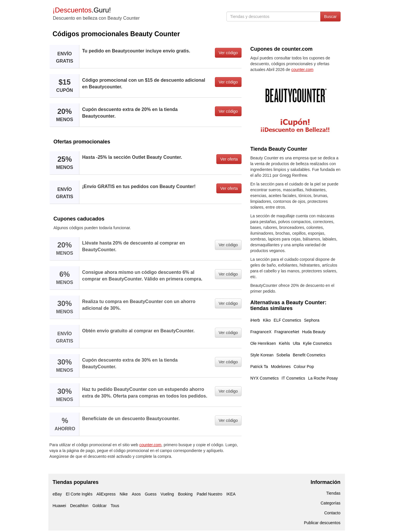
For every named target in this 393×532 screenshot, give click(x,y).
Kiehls (284, 343)
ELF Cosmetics (287, 320)
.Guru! (82, 10)
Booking (185, 494)
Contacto (332, 513)
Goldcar (99, 506)
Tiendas (333, 493)
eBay (57, 494)
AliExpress (106, 494)
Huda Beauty (314, 332)
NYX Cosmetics (264, 378)
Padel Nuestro (210, 494)
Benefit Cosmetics (309, 355)
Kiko (267, 320)
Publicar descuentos (322, 523)
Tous (115, 506)
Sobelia (283, 355)
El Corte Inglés (79, 494)
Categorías (330, 503)
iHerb (255, 320)
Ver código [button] (228, 53)
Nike (124, 494)
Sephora (312, 320)
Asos (136, 494)
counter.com (150, 445)
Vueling (167, 494)
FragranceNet (287, 332)
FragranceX (261, 332)
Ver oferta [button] (229, 159)
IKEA (231, 494)
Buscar (330, 17)
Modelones (281, 367)
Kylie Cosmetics (317, 343)
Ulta (296, 343)
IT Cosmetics (293, 378)
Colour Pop (304, 367)
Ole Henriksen (263, 343)
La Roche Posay (323, 378)
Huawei (60, 506)
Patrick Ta (259, 367)
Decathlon (79, 506)
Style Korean (262, 355)
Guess (151, 494)
